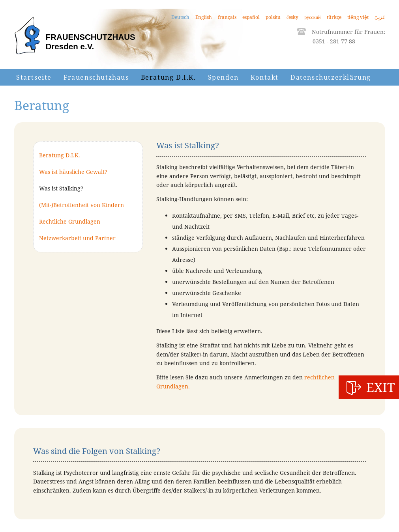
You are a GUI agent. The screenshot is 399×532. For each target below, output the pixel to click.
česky (292, 17)
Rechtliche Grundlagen (70, 221)
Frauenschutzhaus (96, 77)
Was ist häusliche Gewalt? (73, 172)
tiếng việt (358, 17)
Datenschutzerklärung (331, 77)
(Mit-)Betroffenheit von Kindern (81, 205)
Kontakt (265, 77)
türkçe (334, 17)
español (251, 17)
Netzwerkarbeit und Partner (77, 238)
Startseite (34, 77)
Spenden (223, 77)
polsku (273, 17)
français (227, 17)
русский (312, 17)
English (204, 17)
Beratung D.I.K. (169, 77)
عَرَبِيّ (380, 17)
